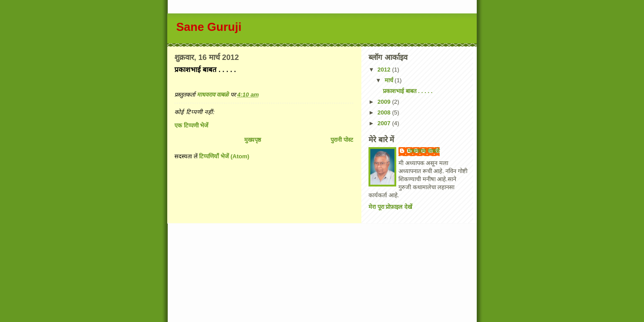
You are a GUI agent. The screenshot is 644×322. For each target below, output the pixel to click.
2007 (385, 123)
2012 (385, 70)
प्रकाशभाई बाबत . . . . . (408, 91)
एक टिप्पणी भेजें (191, 125)
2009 (385, 102)
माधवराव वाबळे (424, 151)
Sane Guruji (209, 27)
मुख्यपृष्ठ (253, 140)
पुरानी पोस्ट (342, 140)
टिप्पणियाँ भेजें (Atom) (224, 156)
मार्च (390, 80)
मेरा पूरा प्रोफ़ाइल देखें (390, 207)
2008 (385, 112)
